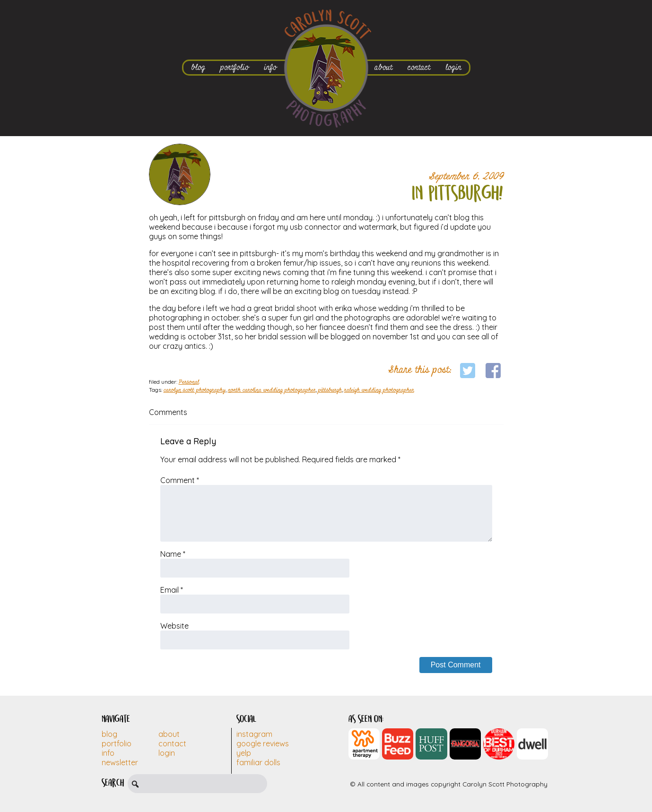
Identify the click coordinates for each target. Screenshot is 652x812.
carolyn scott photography (195, 390)
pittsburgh (330, 390)
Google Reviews (263, 743)
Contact (172, 743)
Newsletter (120, 762)
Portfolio (117, 743)
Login (167, 753)
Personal (189, 382)
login (453, 67)
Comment (180, 480)
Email (172, 590)
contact (419, 67)
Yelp (244, 753)
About (169, 734)
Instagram (254, 734)
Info (108, 753)
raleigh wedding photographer (379, 390)
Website (174, 626)
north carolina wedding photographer (272, 390)
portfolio (235, 67)
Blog (109, 734)
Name (173, 554)
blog (198, 67)
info (270, 67)
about (383, 67)
